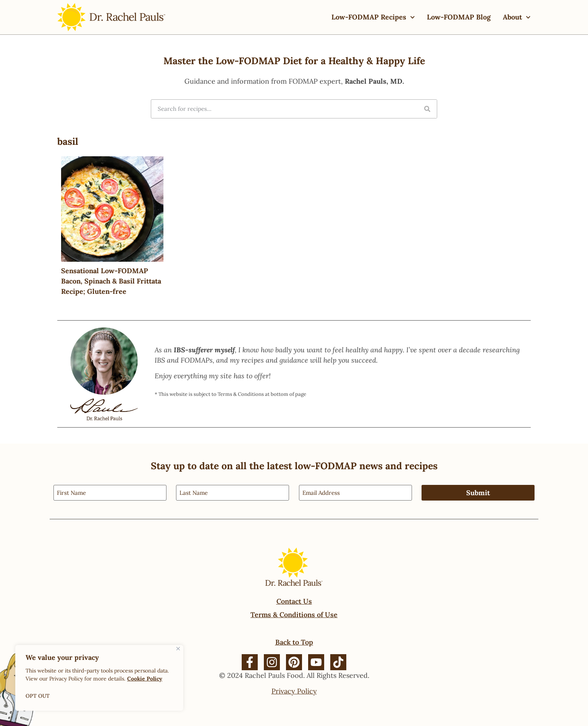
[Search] (427, 109)
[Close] (178, 649)
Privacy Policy (294, 691)
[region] (99, 678)
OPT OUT (38, 696)
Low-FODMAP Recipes (373, 17)
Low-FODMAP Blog (459, 17)
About (517, 17)
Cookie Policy (145, 679)
